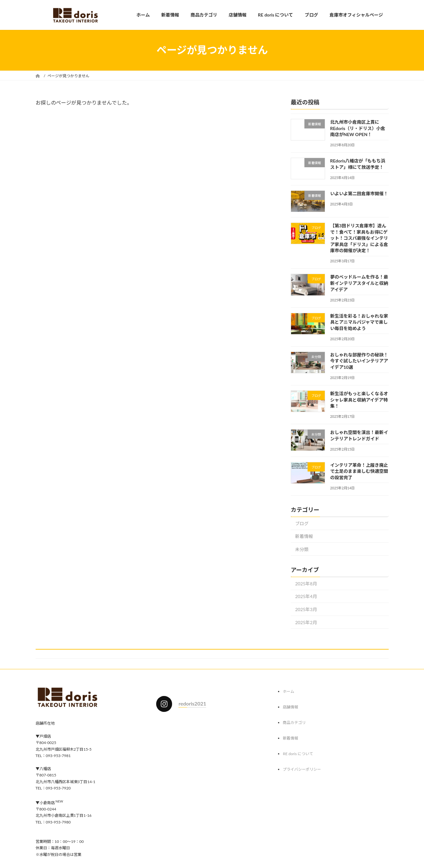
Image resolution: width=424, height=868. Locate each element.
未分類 (302, 549)
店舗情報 (290, 707)
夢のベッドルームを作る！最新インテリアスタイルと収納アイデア (359, 283)
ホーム (288, 691)
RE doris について (298, 754)
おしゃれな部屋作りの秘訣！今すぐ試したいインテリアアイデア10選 (359, 361)
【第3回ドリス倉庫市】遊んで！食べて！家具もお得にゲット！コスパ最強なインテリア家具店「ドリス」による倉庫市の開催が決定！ (359, 238)
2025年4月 (306, 596)
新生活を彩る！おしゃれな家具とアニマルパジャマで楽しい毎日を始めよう (359, 322)
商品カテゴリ (294, 723)
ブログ (302, 523)
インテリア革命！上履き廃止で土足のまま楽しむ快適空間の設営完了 (359, 471)
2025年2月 (306, 622)
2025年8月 (306, 583)
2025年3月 (306, 609)
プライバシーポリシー (302, 769)
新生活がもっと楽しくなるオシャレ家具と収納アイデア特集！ (359, 400)
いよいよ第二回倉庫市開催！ (359, 193)
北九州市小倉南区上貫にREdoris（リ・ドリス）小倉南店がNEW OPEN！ (358, 128)
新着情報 (304, 536)
